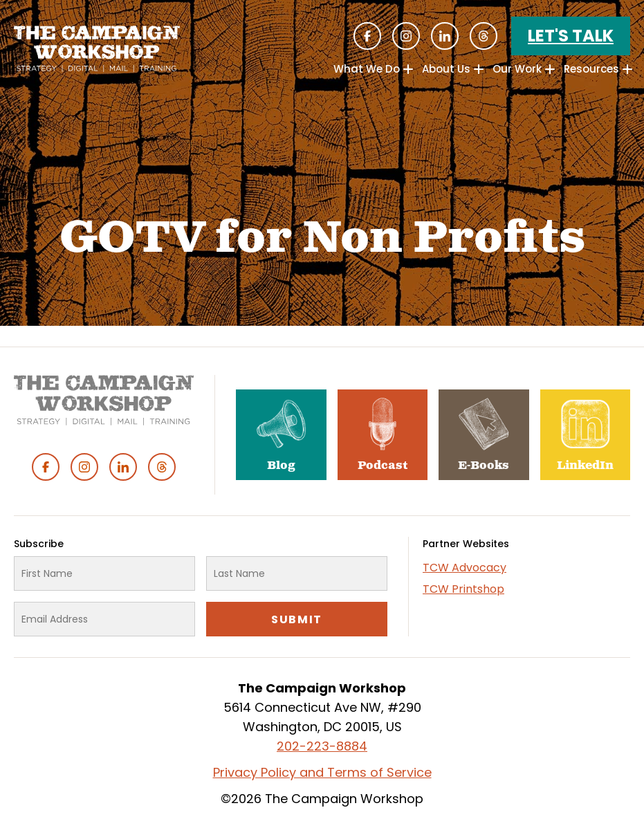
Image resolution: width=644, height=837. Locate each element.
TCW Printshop (463, 589)
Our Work (517, 69)
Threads (484, 36)
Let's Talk (571, 36)
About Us (446, 69)
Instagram (406, 36)
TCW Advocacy (464, 568)
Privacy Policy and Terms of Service (322, 772)
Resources (591, 69)
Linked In (445, 36)
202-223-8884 (322, 746)
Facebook (367, 36)
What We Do (367, 69)
